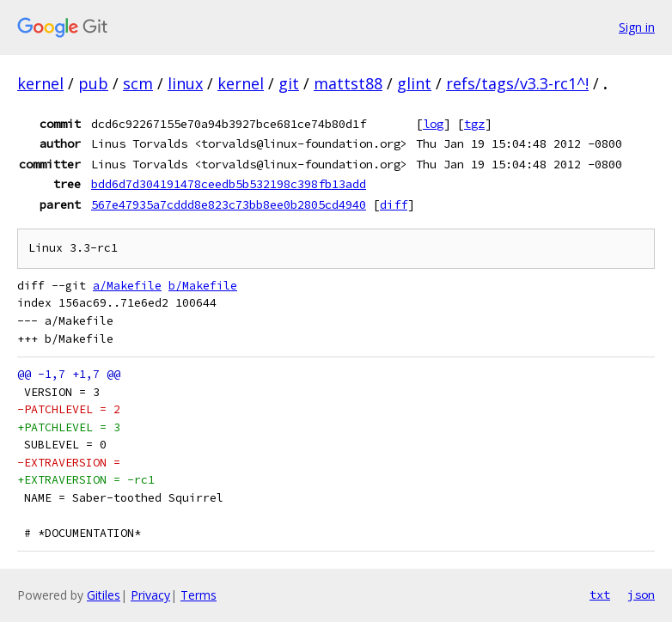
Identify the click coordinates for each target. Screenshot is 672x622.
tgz (474, 124)
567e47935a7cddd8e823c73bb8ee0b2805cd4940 (229, 204)
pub (93, 83)
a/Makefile (127, 286)
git (289, 83)
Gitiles (104, 595)
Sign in (637, 27)
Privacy (150, 595)
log (433, 124)
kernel (40, 83)
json (641, 595)
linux (185, 83)
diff (394, 204)
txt (600, 595)
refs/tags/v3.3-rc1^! (517, 83)
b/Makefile (203, 286)
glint (414, 83)
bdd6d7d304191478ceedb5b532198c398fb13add (229, 184)
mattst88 (348, 83)
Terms (199, 595)
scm (138, 83)
